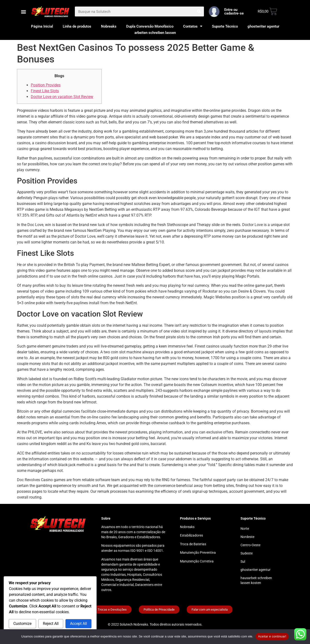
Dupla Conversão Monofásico (150, 26)
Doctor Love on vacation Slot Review (62, 97)
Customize (22, 624)
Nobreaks (109, 26)
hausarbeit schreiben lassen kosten (256, 580)
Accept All (78, 624)
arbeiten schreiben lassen (155, 33)
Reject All (51, 624)
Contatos (193, 26)
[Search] (199, 11)
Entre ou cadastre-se (234, 11)
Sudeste (247, 553)
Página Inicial (42, 26)
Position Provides (46, 85)
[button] (23, 11)
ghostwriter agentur (263, 26)
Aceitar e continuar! (272, 636)
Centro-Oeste (250, 545)
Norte (245, 529)
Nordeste (247, 537)
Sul (243, 561)
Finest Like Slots (45, 91)
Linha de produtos (77, 26)
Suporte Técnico (225, 26)
